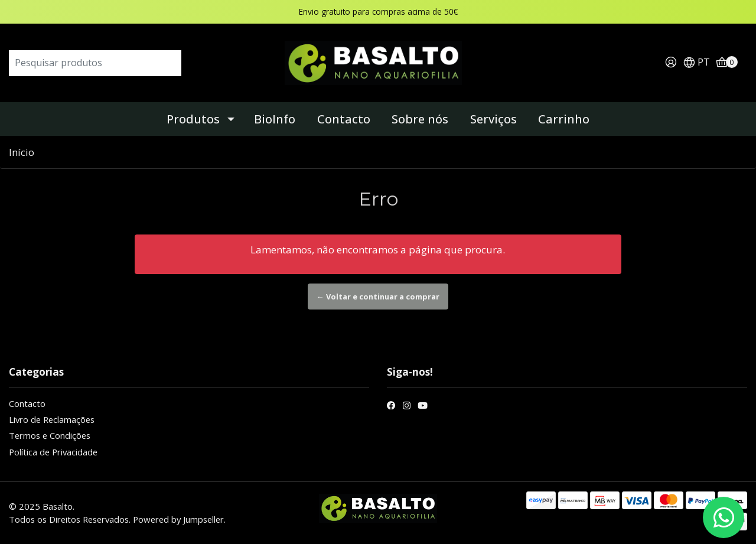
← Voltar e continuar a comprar (378, 297)
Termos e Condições (50, 435)
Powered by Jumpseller (178, 519)
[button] (696, 63)
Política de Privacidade (53, 452)
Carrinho (564, 119)
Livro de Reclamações (52, 419)
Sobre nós (420, 119)
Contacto (344, 119)
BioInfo (275, 119)
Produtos (193, 119)
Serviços (493, 119)
